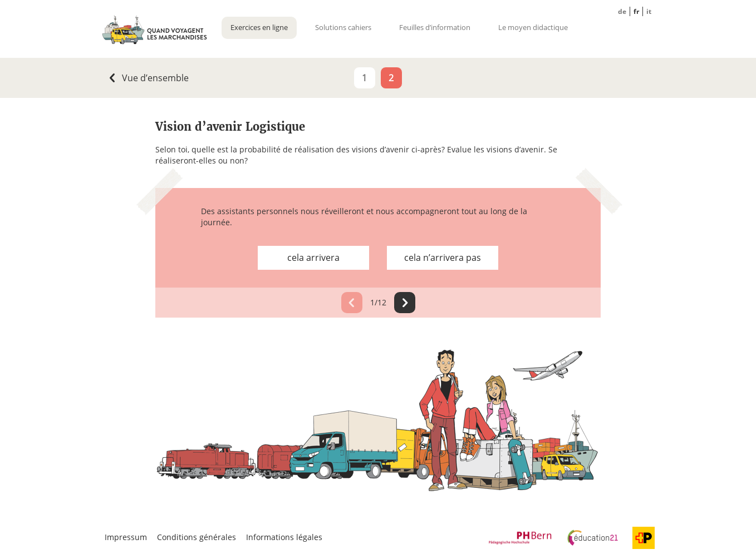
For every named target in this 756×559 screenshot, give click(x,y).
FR (636, 11)
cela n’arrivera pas (443, 258)
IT (649, 11)
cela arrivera (313, 258)
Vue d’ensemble (153, 78)
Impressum (126, 537)
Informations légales (284, 537)
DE (622, 11)
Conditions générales (197, 537)
